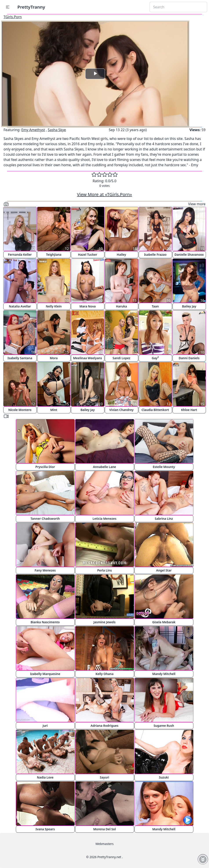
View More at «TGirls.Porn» (104, 194)
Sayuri (104, 777)
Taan (155, 306)
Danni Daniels (189, 358)
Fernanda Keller (20, 255)
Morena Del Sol (104, 829)
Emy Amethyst (33, 130)
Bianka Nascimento (45, 622)
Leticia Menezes (104, 519)
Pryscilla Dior (45, 467)
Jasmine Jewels (104, 622)
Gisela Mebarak (164, 622)
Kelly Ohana (105, 674)
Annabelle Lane (104, 467)
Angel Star (164, 570)
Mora (54, 358)
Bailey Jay (189, 306)
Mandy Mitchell (164, 674)
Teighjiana (54, 255)
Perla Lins (104, 570)
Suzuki (164, 777)
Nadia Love (45, 777)
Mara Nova (87, 306)
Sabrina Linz (164, 519)
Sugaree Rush (164, 726)
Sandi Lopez (121, 358)
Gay (155, 358)
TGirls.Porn (13, 17)
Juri (45, 726)
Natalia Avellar (20, 306)
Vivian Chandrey (121, 410)
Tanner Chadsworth (45, 519)
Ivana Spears (45, 829)
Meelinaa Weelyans (88, 358)
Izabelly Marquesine (45, 674)
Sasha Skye (57, 130)
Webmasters (104, 844)
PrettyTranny (31, 7)
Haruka (121, 306)
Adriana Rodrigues (104, 726)
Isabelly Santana (20, 358)
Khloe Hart (189, 410)
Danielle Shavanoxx (189, 255)
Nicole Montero (20, 410)
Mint (54, 410)
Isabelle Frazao (155, 255)
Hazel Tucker (88, 255)
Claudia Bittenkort (155, 410)
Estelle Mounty (164, 467)
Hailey (121, 255)
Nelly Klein (54, 306)
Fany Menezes (45, 570)
